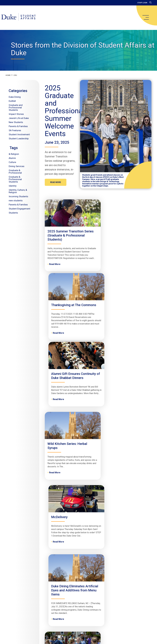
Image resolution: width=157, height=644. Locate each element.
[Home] (22, 18)
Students (13, 213)
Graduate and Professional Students (16, 108)
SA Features (15, 130)
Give (118, 617)
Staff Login (142, 3)
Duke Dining (15, 97)
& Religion (14, 154)
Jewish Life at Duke (19, 118)
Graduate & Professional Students (15, 179)
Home (8, 75)
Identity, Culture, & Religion (18, 191)
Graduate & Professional (15, 172)
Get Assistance (105, 617)
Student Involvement (19, 134)
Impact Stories (16, 114)
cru (15, 75)
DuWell (12, 101)
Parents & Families (18, 126)
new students (16, 200)
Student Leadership (19, 139)
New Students (16, 122)
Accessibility (129, 617)
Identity (13, 186)
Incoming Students (18, 196)
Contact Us (90, 617)
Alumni (12, 158)
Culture (12, 162)
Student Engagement (19, 209)
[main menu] (146, 17)
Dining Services (17, 166)
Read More (56, 182)
